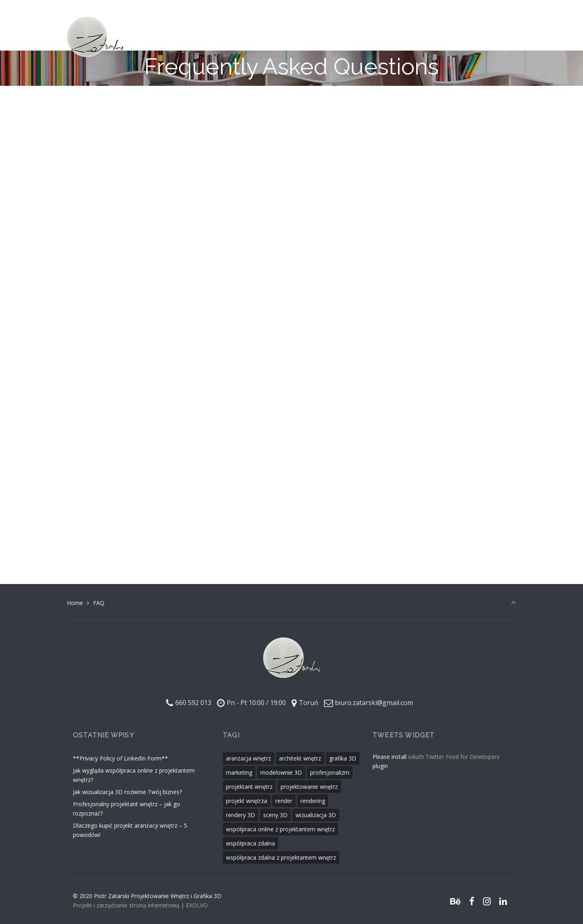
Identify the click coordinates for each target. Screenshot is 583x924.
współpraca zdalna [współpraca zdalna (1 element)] (250, 843)
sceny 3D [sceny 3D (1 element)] (275, 815)
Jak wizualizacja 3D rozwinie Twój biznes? (127, 792)
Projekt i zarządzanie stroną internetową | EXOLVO (140, 905)
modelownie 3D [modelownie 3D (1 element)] (281, 772)
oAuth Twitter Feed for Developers (454, 757)
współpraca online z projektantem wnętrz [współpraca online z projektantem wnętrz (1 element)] (280, 829)
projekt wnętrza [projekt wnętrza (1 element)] (247, 801)
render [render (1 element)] (284, 801)
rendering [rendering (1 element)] (313, 801)
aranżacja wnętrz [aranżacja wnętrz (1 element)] (248, 758)
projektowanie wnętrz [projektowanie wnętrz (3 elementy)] (309, 787)
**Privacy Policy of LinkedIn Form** (120, 758)
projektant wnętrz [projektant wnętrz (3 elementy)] (249, 787)
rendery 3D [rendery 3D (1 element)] (240, 815)
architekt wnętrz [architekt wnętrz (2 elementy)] (300, 758)
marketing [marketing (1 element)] (239, 772)
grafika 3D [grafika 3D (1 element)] (343, 758)
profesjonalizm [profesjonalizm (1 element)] (330, 772)
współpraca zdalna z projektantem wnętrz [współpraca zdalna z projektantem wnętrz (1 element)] (281, 857)
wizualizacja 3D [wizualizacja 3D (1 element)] (316, 815)
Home (75, 603)
